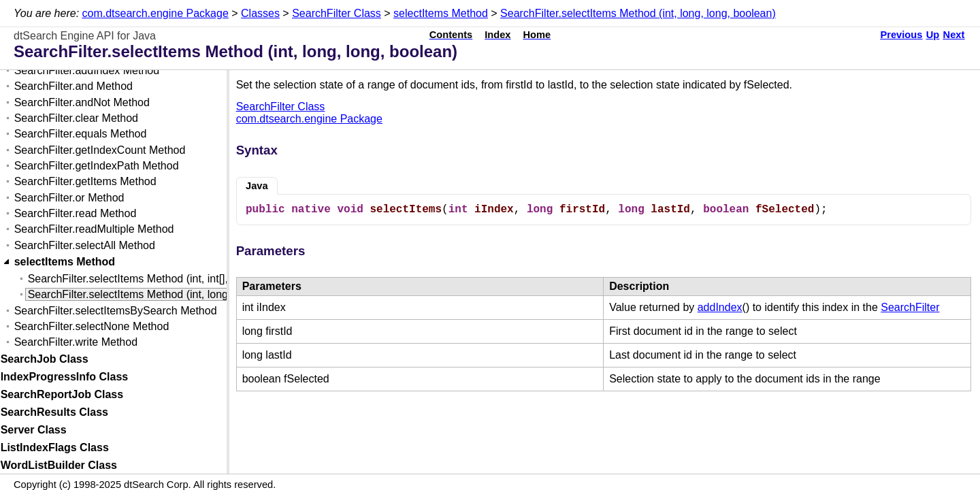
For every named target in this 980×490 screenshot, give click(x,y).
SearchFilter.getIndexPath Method (97, 166)
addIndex (720, 307)
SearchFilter (910, 307)
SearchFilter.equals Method (81, 134)
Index (497, 35)
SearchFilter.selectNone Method (92, 326)
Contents (451, 35)
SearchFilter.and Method (73, 86)
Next (954, 35)
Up (933, 35)
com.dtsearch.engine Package (156, 13)
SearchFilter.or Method (69, 198)
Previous (901, 35)
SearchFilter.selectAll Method (85, 245)
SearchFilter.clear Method (76, 118)
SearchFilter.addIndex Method (87, 70)
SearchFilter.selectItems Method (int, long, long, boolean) (638, 13)
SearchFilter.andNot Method (82, 102)
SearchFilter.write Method (76, 342)
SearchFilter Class (337, 13)
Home (537, 35)
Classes (260, 13)
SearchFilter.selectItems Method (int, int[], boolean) (151, 279)
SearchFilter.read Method (76, 213)
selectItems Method (441, 13)
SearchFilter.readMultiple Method (94, 229)
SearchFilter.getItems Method (85, 181)
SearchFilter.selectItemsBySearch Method (116, 311)
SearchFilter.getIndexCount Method (100, 150)
